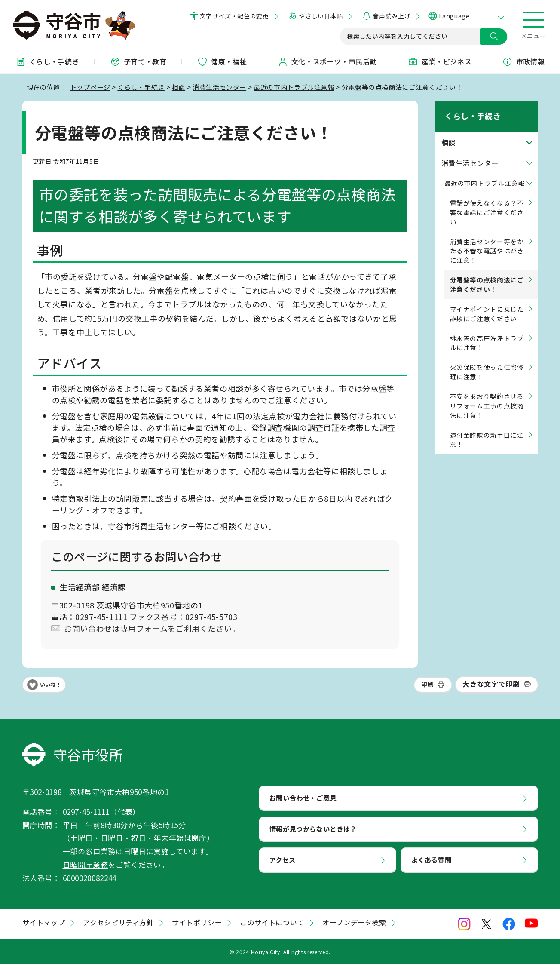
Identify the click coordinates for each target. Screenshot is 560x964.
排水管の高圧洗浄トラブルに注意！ (487, 333)
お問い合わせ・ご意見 (303, 798)
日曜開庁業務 (86, 864)
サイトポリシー (197, 922)
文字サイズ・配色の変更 (234, 16)
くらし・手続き (47, 61)
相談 (179, 87)
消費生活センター (219, 87)
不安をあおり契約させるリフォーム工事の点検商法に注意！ (487, 396)
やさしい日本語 (321, 16)
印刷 (427, 684)
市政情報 (524, 61)
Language (454, 16)
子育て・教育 (138, 61)
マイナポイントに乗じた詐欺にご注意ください (487, 304)
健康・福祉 (222, 61)
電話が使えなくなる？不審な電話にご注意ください (487, 203)
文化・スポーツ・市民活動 (327, 61)
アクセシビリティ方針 (118, 922)
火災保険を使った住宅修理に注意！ (487, 363)
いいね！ (51, 685)
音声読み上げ (391, 16)
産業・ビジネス (440, 61)
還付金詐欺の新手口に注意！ (487, 430)
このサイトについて (272, 922)
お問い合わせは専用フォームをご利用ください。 (152, 628)
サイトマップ (44, 922)
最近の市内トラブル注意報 (294, 87)
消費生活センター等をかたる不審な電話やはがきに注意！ (487, 241)
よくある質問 (431, 860)
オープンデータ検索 (354, 922)
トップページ (90, 87)
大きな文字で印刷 (491, 684)
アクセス (283, 860)
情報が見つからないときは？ (313, 829)
